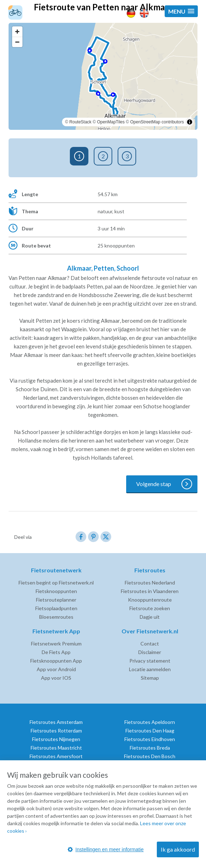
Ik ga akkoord (178, 849)
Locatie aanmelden (150, 669)
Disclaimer (150, 652)
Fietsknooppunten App (56, 661)
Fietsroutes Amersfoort (56, 756)
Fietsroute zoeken (150, 608)
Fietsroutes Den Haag (150, 731)
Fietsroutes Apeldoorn (150, 722)
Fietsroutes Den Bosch (150, 756)
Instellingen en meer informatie (106, 849)
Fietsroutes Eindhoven (150, 739)
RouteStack (81, 122)
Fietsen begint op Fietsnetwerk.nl (56, 583)
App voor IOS (56, 678)
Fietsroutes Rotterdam (56, 731)
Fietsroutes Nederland (150, 583)
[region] (103, 76)
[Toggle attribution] (190, 122)
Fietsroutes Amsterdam (56, 722)
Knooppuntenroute (150, 600)
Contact (150, 644)
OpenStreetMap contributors (157, 122)
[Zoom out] (17, 42)
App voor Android (56, 669)
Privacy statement (150, 661)
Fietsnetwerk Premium (56, 644)
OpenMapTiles (111, 122)
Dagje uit (150, 617)
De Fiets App (56, 652)
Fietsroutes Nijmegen (56, 739)
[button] (181, 11)
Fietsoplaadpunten (56, 608)
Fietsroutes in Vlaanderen (150, 591)
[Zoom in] (17, 32)
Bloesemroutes (56, 617)
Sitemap (150, 678)
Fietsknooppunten (56, 591)
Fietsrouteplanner (56, 600)
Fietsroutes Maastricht (56, 748)
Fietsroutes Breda (150, 748)
